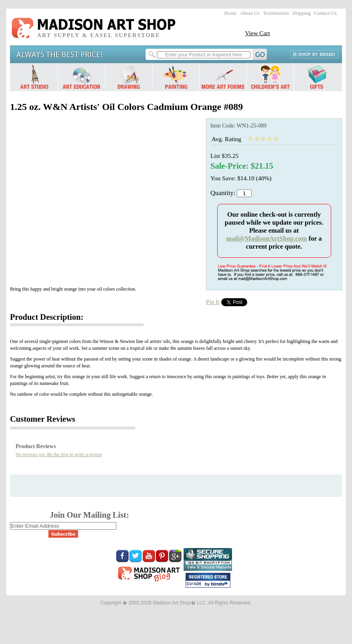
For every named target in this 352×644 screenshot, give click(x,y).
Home (231, 13)
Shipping (302, 13)
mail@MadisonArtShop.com (266, 238)
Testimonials (276, 13)
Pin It (213, 302)
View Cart (257, 33)
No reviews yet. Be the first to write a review (59, 455)
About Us (250, 13)
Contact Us (325, 13)
